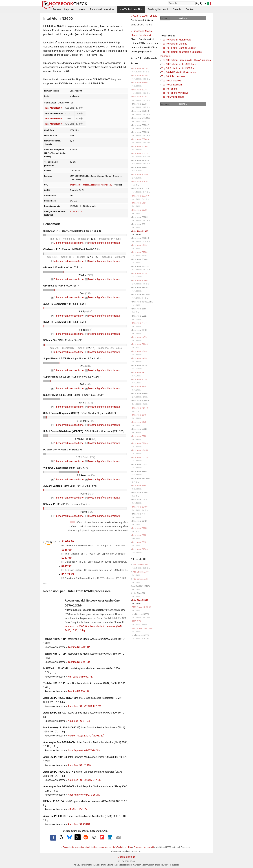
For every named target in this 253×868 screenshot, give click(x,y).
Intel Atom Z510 (139, 542)
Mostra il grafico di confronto (103, 243)
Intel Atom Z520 (139, 436)
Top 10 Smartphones (173, 97)
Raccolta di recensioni (102, 9)
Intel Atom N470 (140, 337)
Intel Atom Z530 (139, 387)
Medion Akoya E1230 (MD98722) (86, 736)
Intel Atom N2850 (53, 119)
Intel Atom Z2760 (140, 210)
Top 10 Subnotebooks (173, 76)
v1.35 (45, 583)
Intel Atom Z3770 (140, 68)
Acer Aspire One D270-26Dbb (84, 751)
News (82, 9)
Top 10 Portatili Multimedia (176, 40)
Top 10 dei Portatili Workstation (179, 72)
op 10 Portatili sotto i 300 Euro (179, 64)
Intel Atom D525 (139, 203)
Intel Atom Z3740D (141, 139)
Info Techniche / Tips (131, 9)
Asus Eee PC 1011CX (80, 765)
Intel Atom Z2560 (140, 281)
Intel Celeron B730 (141, 572)
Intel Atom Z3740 (140, 76)
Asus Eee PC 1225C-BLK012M (84, 706)
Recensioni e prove (63, 9)
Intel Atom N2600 (140, 231)
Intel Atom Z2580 (140, 252)
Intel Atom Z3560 (140, 146)
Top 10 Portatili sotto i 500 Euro (179, 68)
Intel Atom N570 (140, 273)
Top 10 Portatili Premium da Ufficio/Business (186, 60)
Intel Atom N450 (140, 358)
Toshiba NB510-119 (79, 691)
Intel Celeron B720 (141, 579)
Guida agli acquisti (158, 9)
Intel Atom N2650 (53, 124)
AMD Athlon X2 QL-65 (141, 607)
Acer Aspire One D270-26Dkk (84, 795)
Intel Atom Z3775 (140, 153)
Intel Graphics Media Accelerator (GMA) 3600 (91, 185)
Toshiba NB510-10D (79, 662)
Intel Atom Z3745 (140, 90)
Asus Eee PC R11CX (79, 721)
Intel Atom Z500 (139, 535)
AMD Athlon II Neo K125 (142, 628)
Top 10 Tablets (169, 89)
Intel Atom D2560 (140, 344)
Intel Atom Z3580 (140, 83)
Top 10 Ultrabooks (171, 81)
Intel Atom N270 (140, 379)
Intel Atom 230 (139, 372)
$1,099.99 (68, 541)
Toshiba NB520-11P (79, 647)
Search (177, 9)
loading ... (165, 18)
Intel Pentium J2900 (141, 565)
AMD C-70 (136, 621)
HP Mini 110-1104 (78, 809)
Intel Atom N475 (140, 323)
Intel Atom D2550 (140, 457)
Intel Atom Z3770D (141, 196)
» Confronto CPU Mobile (144, 16)
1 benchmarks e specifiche (67, 279)
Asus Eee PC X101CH (80, 824)
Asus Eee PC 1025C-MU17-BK (84, 780)
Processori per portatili (144, 847)
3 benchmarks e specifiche (67, 243)
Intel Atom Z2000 (140, 528)
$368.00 (66, 550)
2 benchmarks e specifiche (67, 352)
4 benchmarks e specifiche (67, 261)
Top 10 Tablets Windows (175, 93)
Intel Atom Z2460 (140, 507)
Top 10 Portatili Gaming (174, 44)
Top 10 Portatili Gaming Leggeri (179, 48)
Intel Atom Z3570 (140, 182)
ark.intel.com (76, 211)
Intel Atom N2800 (53, 108)
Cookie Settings (127, 857)
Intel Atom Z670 (139, 422)
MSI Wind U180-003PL (80, 677)
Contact (190, 9)
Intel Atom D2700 (140, 549)
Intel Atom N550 (140, 245)
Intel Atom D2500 (140, 443)
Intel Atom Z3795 (140, 97)
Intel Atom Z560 (139, 486)
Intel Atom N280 (140, 351)
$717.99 (66, 558)
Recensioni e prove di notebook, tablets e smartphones (87, 847)
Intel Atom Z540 (139, 415)
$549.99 (66, 566)
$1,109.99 (68, 574)
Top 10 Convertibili (172, 85)
